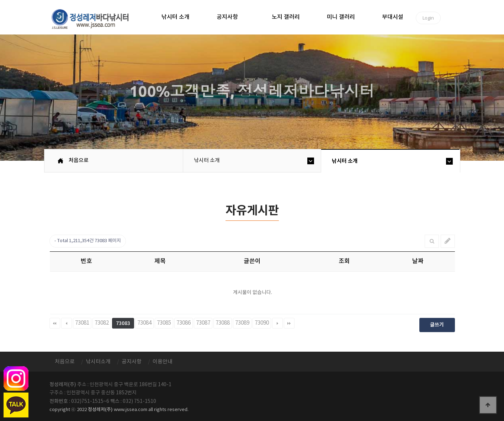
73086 (184, 323)
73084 (144, 323)
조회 (344, 261)
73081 (82, 323)
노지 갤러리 (286, 17)
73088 (223, 323)
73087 (203, 323)
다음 (277, 323)
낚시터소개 (98, 362)
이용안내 (163, 362)
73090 (262, 323)
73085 (164, 323)
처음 (55, 323)
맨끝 (289, 323)
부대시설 (393, 17)
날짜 (418, 261)
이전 (67, 323)
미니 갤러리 (341, 17)
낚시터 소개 (176, 17)
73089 (242, 323)
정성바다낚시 (95, 18)
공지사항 (227, 17)
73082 (102, 323)
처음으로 (79, 161)
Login (428, 18)
